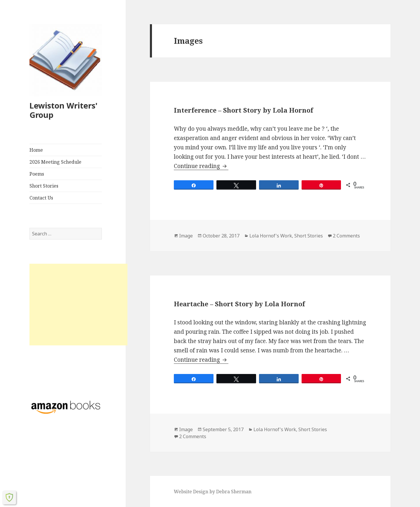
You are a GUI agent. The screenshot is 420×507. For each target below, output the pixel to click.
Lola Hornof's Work (271, 236)
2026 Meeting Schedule (55, 162)
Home (36, 150)
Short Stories (44, 186)
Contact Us (41, 198)
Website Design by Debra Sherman (213, 492)
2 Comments (346, 236)
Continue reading (201, 166)
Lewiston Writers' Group (63, 110)
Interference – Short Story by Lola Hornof (244, 110)
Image (186, 236)
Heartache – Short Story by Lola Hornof (239, 304)
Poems (37, 174)
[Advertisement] (78, 305)
